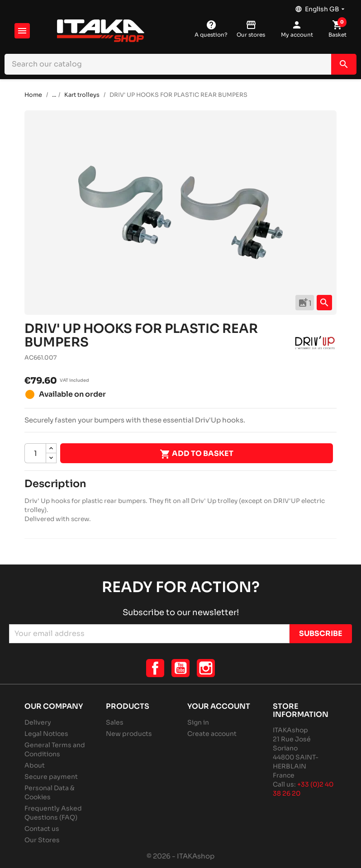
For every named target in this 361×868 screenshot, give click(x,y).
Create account (212, 734)
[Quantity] (35, 453)
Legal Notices (46, 734)
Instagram (206, 668)
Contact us (42, 829)
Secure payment (51, 777)
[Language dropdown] (321, 7)
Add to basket (197, 454)
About (35, 765)
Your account (219, 706)
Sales (115, 722)
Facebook (155, 668)
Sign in (198, 722)
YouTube (180, 668)
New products (129, 734)
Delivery (38, 722)
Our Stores (42, 840)
